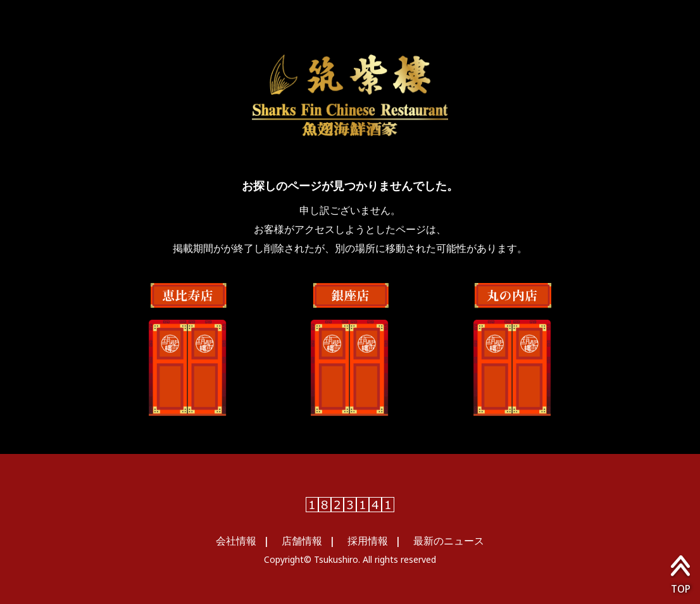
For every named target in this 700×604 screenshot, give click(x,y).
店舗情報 (302, 541)
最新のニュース (449, 541)
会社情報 (236, 541)
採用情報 (368, 541)
